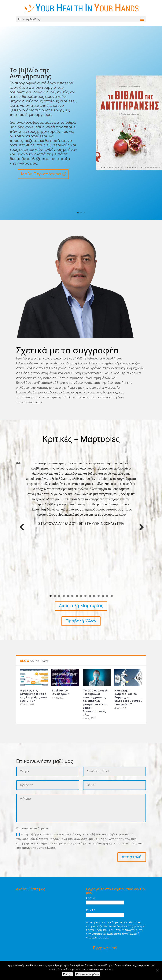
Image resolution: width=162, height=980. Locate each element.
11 (94, 596)
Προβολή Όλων (81, 621)
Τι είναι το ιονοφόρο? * (61, 692)
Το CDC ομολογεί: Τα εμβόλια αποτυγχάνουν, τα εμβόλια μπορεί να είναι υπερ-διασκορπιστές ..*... (96, 702)
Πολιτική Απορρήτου (88, 974)
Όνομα (91, 898)
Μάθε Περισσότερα (41, 174)
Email (91, 910)
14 (107, 596)
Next (140, 531)
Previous (22, 531)
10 (90, 596)
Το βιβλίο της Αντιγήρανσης (30, 73)
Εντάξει (67, 974)
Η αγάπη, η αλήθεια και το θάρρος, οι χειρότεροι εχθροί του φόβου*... (128, 697)
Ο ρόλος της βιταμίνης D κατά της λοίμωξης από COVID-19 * (33, 696)
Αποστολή (132, 857)
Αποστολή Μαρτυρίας (81, 606)
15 (112, 596)
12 (99, 596)
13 (103, 596)
